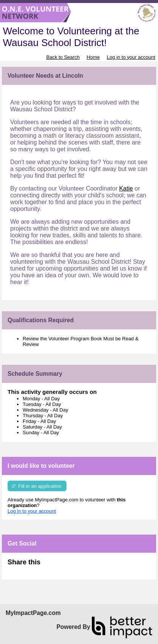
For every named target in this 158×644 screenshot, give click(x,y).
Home (93, 57)
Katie (126, 188)
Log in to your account (131, 57)
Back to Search (63, 57)
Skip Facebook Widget (65, 565)
